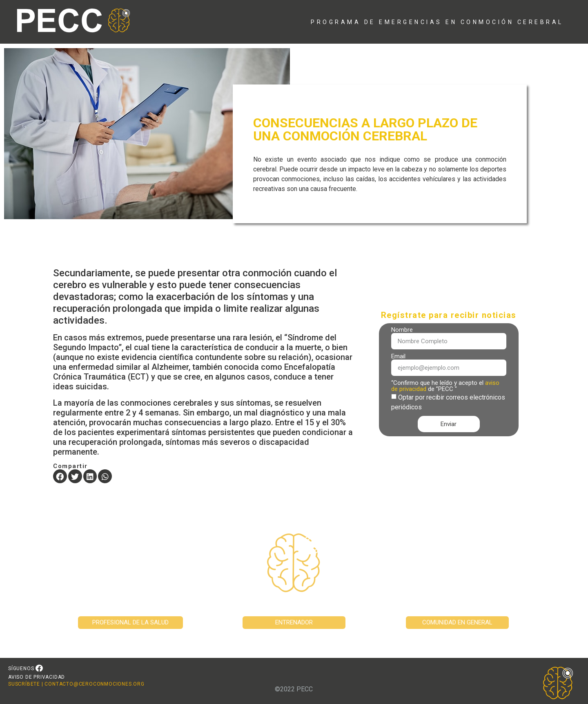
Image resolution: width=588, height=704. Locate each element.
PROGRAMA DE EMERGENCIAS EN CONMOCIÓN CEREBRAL (437, 22)
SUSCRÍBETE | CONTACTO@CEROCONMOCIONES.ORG (76, 684)
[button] (60, 476)
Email (398, 356)
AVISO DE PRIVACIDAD (37, 677)
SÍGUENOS (21, 668)
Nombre (402, 330)
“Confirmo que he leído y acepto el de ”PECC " (445, 386)
